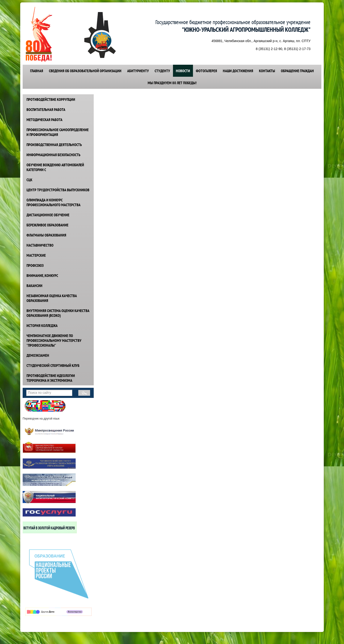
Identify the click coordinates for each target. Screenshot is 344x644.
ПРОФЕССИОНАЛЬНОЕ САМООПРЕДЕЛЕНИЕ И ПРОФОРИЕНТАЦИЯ (58, 132)
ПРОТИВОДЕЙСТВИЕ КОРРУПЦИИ (51, 99)
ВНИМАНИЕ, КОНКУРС (42, 275)
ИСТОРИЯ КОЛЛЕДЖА (42, 325)
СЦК (29, 180)
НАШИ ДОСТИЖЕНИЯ (238, 71)
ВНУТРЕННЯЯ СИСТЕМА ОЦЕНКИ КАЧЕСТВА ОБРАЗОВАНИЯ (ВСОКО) (58, 313)
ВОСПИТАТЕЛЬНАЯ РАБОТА (46, 109)
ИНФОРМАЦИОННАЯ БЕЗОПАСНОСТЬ (53, 155)
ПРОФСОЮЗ (35, 265)
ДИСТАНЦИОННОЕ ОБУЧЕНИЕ (48, 215)
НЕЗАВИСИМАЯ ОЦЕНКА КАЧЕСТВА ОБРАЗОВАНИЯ (52, 298)
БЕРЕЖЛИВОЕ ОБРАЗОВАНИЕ (47, 225)
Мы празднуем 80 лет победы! (172, 83)
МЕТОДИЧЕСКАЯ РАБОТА (44, 120)
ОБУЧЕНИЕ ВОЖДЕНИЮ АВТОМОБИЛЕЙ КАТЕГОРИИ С (55, 167)
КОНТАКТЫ (267, 71)
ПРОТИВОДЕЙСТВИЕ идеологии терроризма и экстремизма (51, 378)
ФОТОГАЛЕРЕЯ (206, 71)
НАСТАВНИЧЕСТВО (40, 245)
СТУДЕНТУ (162, 71)
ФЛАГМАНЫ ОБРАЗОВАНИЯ (46, 235)
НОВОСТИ (183, 71)
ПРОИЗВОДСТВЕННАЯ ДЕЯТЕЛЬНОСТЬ (54, 145)
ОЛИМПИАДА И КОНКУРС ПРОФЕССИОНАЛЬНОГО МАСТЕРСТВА (53, 202)
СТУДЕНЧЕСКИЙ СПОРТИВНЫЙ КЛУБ (53, 365)
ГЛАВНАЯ (37, 71)
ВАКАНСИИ (34, 286)
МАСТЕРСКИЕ (36, 255)
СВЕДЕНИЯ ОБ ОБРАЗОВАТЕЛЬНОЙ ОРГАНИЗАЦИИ (85, 71)
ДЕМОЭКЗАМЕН (38, 355)
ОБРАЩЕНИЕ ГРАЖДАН (297, 71)
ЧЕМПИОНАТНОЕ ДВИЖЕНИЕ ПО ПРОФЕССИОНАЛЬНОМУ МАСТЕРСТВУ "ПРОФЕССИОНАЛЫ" (54, 340)
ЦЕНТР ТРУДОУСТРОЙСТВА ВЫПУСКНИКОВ (58, 190)
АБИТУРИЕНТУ (138, 71)
